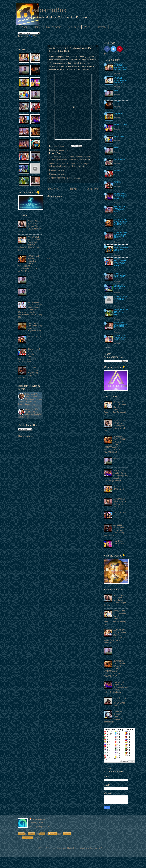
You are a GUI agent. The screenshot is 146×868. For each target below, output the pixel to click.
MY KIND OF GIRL (119, 170)
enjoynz (86, 848)
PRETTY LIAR (34, 337)
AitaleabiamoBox (42, 10)
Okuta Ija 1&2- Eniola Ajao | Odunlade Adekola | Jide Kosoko (30, 413)
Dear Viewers (54, 27)
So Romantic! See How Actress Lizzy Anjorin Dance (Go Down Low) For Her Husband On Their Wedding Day (30, 309)
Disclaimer (73, 27)
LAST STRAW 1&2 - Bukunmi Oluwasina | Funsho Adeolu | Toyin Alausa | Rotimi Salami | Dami (30, 399)
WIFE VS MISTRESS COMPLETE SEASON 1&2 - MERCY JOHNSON (121, 337)
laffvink (32, 834)
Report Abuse (25, 436)
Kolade (52, 170)
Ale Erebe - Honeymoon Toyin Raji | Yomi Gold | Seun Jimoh (28, 373)
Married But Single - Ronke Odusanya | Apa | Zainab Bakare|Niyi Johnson (121, 196)
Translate (35, 36)
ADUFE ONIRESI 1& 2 (59, 178)
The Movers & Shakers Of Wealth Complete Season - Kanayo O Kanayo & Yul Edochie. (121, 262)
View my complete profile (40, 827)
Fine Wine (117, 102)
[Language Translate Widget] (29, 33)
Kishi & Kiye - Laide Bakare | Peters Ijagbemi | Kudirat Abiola (120, 209)
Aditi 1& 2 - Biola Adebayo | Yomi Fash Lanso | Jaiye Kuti (120, 287)
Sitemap (101, 27)
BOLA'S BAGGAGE (119, 113)
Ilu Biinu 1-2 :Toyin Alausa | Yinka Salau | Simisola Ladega (121, 275)
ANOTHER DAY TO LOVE (120, 136)
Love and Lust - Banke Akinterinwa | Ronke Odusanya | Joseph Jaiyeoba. (121, 235)
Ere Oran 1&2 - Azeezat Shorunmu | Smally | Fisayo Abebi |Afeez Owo (121, 299)
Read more (117, 73)
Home (37, 27)
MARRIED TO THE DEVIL (121, 125)
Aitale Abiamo (38, 820)
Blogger (104, 848)
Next (97, 46)
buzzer (22, 834)
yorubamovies (62, 150)
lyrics (43, 834)
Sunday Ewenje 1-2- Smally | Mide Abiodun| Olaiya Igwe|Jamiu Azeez (121, 325)
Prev (49, 46)
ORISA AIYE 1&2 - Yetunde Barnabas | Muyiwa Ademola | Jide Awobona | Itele (121, 80)
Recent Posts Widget (108, 348)
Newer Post (54, 189)
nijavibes (68, 834)
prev (48, 258)
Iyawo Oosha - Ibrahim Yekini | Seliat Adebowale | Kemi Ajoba (121, 312)
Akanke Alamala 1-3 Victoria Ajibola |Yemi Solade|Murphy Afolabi (30, 226)
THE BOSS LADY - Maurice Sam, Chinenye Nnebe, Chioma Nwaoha (121, 248)
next (49, 258)
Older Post (93, 189)
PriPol (88, 27)
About (25, 27)
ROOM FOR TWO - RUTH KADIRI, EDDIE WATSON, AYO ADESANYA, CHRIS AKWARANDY (29, 263)
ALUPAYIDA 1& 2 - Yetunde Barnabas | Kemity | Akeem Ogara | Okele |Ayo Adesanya (121, 66)
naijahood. (53, 834)
